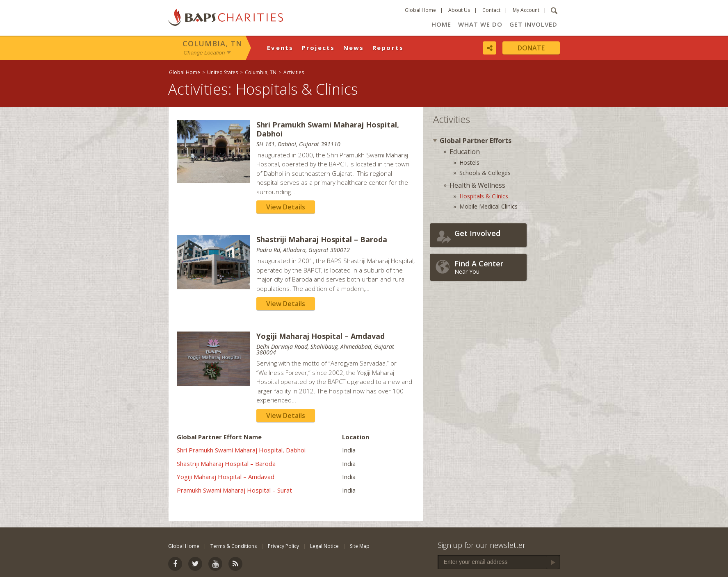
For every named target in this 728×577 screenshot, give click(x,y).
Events (280, 48)
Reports (388, 48)
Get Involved (533, 24)
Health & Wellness (477, 185)
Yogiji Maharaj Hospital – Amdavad (226, 477)
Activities (294, 72)
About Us (459, 10)
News (354, 48)
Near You (488, 267)
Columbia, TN (212, 43)
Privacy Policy (283, 546)
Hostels (469, 162)
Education (465, 152)
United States (223, 72)
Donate (531, 48)
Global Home (420, 10)
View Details (286, 207)
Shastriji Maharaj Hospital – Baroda (226, 463)
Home (441, 24)
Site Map (360, 546)
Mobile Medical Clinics (488, 206)
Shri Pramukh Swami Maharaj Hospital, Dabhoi (241, 450)
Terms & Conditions (234, 546)
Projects (318, 48)
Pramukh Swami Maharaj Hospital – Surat (234, 490)
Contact (491, 10)
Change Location (204, 53)
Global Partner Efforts (476, 141)
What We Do (480, 24)
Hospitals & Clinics (484, 196)
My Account (526, 10)
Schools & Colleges (485, 173)
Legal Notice (324, 546)
